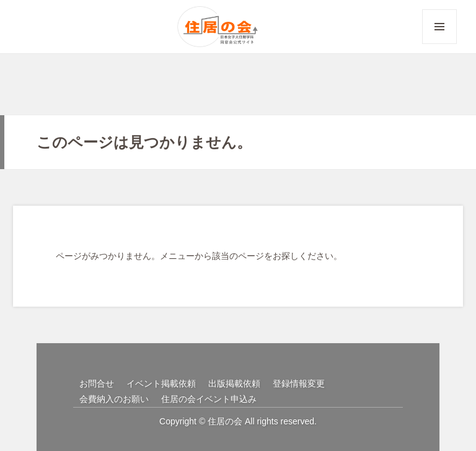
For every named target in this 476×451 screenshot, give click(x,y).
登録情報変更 (299, 383)
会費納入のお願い (114, 399)
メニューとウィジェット (439, 44)
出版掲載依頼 (234, 383)
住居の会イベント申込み (209, 399)
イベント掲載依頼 (161, 383)
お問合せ (97, 383)
